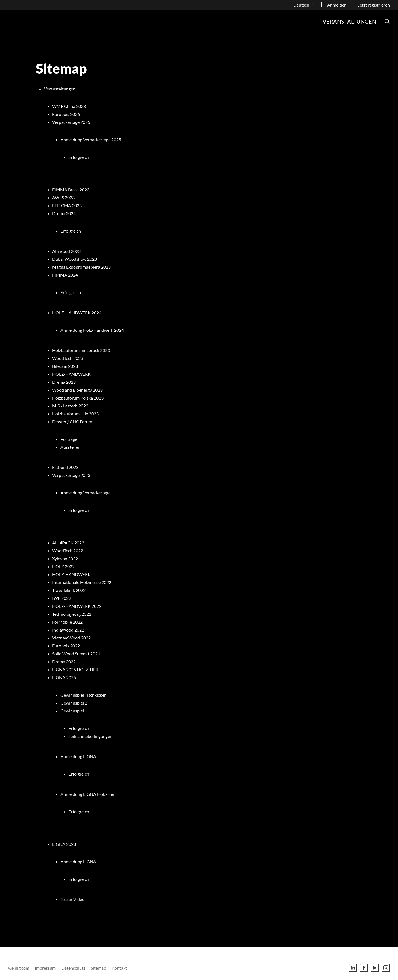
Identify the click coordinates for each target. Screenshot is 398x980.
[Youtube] (375, 968)
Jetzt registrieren (374, 5)
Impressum (45, 968)
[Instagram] (386, 968)
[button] (387, 21)
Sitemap (98, 968)
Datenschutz (73, 968)
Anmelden (337, 5)
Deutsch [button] (301, 5)
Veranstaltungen (349, 21)
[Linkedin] (353, 968)
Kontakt (119, 968)
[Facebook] (364, 968)
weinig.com (19, 968)
